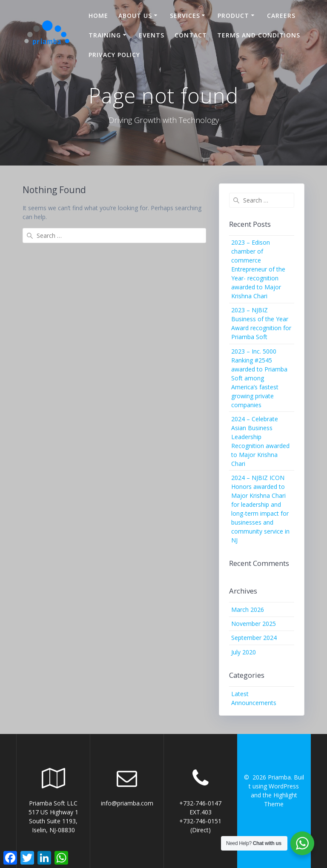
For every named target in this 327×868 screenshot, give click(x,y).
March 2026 (248, 610)
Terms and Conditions (259, 35)
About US (135, 16)
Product (233, 16)
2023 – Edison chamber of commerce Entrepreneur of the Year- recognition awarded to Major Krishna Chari (258, 269)
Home (98, 16)
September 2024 (254, 638)
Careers (281, 16)
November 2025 (254, 624)
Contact (191, 35)
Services (185, 16)
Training (105, 35)
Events (152, 35)
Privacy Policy (114, 55)
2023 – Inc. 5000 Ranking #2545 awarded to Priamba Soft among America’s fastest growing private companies (259, 378)
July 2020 (244, 652)
